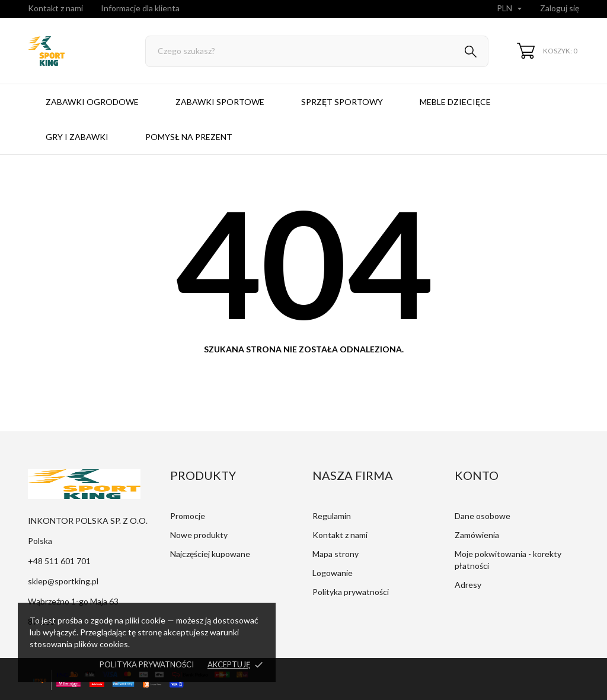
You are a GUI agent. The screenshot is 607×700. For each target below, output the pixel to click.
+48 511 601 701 (59, 561)
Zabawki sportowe (220, 102)
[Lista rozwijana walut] (511, 9)
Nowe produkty (199, 535)
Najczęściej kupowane (210, 554)
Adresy (468, 585)
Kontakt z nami (55, 8)
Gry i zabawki (77, 137)
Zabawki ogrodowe (92, 102)
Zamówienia (477, 535)
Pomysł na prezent (189, 137)
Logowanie (333, 573)
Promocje (188, 516)
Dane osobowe (483, 516)
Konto (477, 475)
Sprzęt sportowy (342, 102)
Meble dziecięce (455, 102)
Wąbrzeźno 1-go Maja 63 (73, 601)
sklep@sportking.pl (63, 581)
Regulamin (332, 516)
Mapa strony (336, 554)
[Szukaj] (317, 51)
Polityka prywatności (147, 664)
